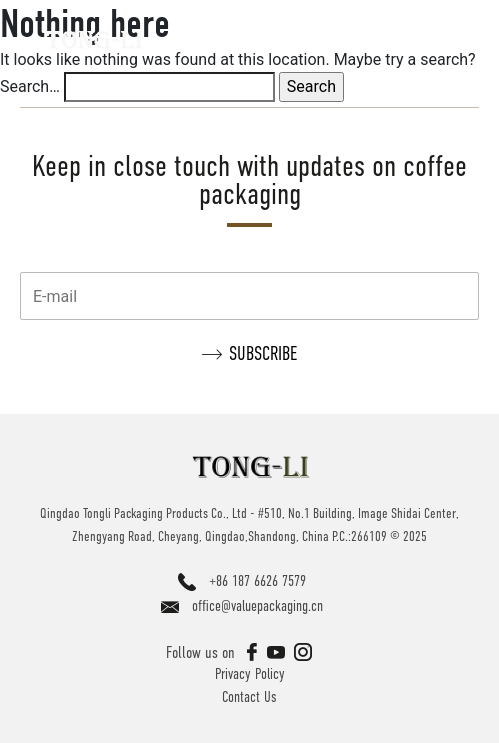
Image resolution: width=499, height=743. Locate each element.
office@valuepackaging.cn (257, 605)
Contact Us (249, 696)
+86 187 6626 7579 (257, 580)
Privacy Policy (250, 673)
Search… (30, 86)
